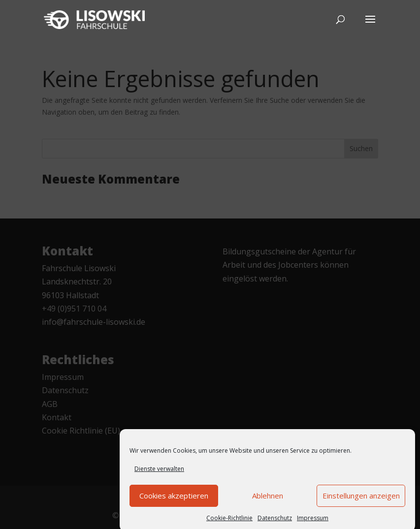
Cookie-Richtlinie (229, 523)
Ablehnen (268, 501)
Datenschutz (275, 523)
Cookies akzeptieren (174, 501)
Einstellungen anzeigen (361, 501)
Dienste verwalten (159, 474)
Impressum (313, 523)
